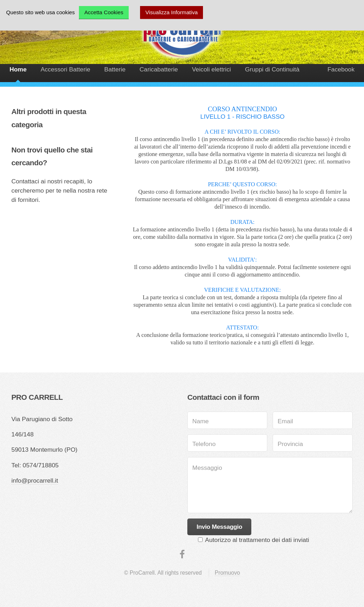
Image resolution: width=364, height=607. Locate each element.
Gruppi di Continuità (272, 69)
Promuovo (227, 573)
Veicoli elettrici (212, 69)
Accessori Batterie (65, 69)
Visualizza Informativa (172, 12)
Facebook (341, 69)
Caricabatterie (159, 69)
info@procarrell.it (35, 480)
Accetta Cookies (104, 12)
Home (18, 69)
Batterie (115, 69)
